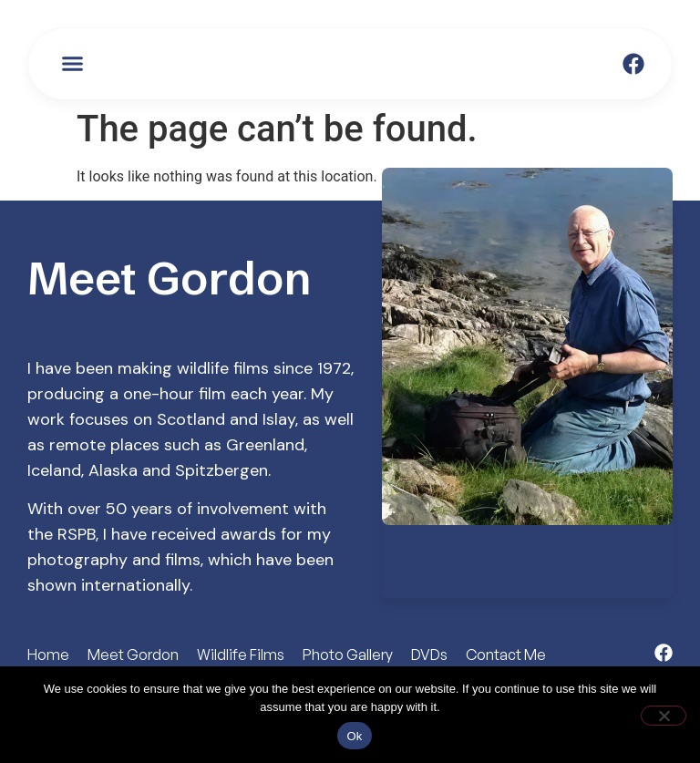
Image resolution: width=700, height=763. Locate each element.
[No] (664, 716)
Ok (354, 736)
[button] (73, 64)
